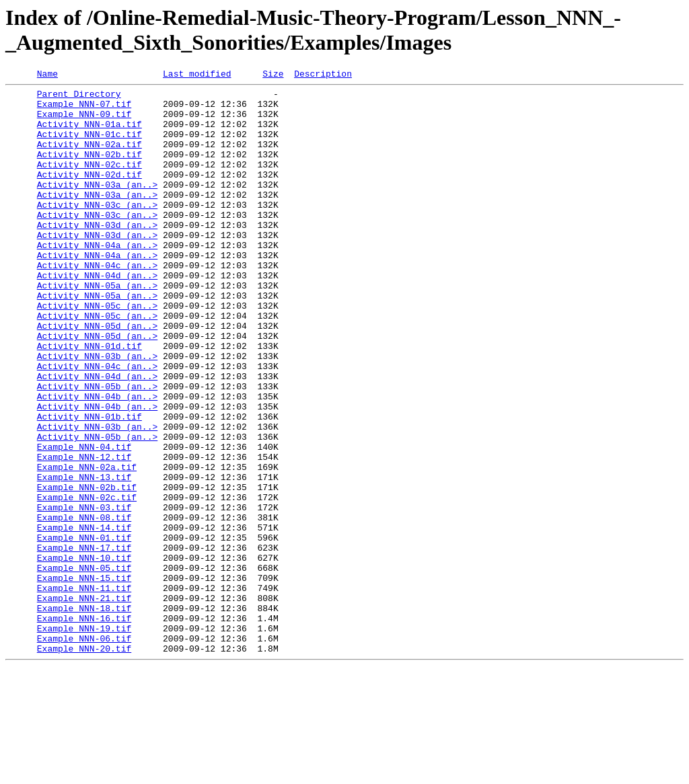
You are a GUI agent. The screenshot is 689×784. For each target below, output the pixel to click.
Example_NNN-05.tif (84, 666)
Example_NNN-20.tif (84, 763)
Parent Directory (79, 97)
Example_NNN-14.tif (84, 618)
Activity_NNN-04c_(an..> (97, 303)
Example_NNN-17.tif (84, 642)
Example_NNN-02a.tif (87, 545)
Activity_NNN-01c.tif (89, 146)
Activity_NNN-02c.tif (89, 182)
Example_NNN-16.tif (84, 727)
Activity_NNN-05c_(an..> (97, 352)
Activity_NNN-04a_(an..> (97, 279)
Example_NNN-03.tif (84, 594)
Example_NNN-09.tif (84, 122)
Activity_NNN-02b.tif (89, 170)
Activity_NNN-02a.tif (89, 158)
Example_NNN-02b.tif (87, 570)
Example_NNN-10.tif (84, 654)
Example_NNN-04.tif (84, 521)
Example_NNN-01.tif (84, 630)
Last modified (197, 75)
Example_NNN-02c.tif (87, 582)
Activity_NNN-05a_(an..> (97, 327)
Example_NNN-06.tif (84, 751)
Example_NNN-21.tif (84, 703)
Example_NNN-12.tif (84, 533)
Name (47, 75)
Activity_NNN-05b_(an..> (97, 448)
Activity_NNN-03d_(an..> (97, 255)
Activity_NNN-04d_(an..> (97, 315)
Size (273, 75)
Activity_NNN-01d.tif (89, 400)
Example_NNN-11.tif (84, 691)
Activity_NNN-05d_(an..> (97, 376)
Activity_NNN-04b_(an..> (97, 461)
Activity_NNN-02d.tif (89, 194)
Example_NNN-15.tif (84, 678)
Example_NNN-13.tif (84, 557)
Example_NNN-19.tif (84, 739)
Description (323, 75)
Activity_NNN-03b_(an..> (97, 412)
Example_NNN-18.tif (84, 715)
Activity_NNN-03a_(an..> (97, 206)
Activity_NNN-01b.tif (89, 485)
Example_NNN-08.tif (84, 606)
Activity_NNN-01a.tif (89, 134)
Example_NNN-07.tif (84, 110)
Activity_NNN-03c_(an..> (97, 231)
